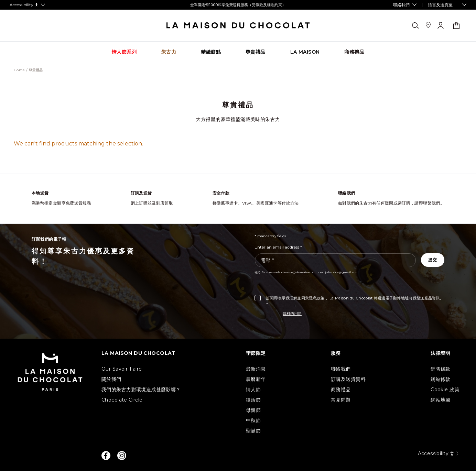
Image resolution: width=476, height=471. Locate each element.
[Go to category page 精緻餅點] (211, 52)
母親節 (253, 410)
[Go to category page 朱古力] (169, 52)
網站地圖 (441, 400)
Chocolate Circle (122, 400)
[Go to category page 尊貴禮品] (256, 52)
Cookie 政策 (445, 390)
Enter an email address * (278, 247)
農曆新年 (256, 379)
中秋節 (253, 420)
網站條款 (441, 379)
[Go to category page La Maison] (305, 52)
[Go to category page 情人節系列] (124, 52)
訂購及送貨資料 (348, 379)
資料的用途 (292, 314)
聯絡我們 (341, 369)
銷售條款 (441, 369)
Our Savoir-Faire (122, 369)
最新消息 (256, 369)
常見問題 (341, 400)
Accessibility (439, 453)
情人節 (253, 390)
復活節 (253, 400)
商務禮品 (341, 390)
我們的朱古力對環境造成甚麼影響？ (141, 390)
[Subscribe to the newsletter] (433, 260)
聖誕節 (253, 431)
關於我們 (111, 379)
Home (19, 70)
